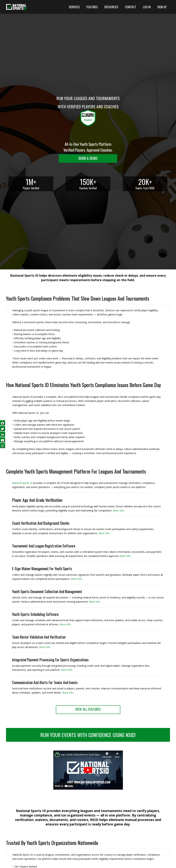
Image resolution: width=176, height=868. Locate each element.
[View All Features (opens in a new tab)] (92, 7)
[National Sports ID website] (16, 7)
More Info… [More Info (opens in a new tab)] (119, 510)
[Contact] (130, 7)
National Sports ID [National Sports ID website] (22, 483)
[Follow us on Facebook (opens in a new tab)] (3, 423)
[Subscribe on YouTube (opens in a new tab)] (3, 440)
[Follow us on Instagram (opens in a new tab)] (3, 445)
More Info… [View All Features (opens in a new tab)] (68, 670)
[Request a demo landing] (88, 158)
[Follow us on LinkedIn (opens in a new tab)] (3, 434)
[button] (88, 789)
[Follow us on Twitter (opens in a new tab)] (3, 428)
